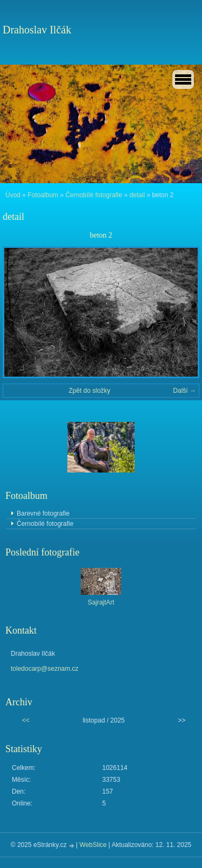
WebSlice (93, 845)
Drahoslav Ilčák (37, 30)
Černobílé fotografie (93, 195)
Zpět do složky (89, 391)
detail (137, 195)
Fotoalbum (43, 195)
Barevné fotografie (43, 513)
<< (26, 720)
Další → (184, 391)
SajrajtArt (101, 602)
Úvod (13, 195)
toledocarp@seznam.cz (45, 669)
